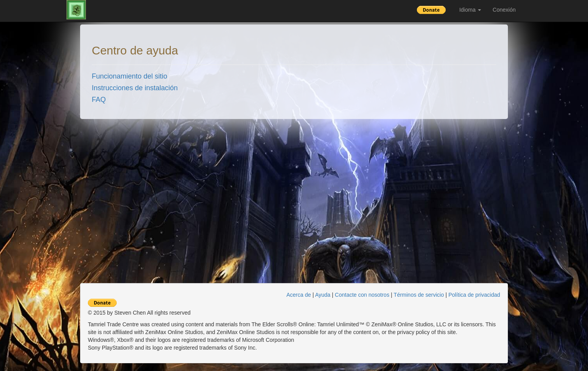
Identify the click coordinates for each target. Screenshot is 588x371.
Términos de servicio (419, 295)
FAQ (99, 100)
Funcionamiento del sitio (129, 76)
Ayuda (323, 295)
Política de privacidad (474, 295)
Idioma (470, 10)
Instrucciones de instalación (135, 88)
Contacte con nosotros (362, 295)
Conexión (504, 10)
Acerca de (299, 295)
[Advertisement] (549, 145)
